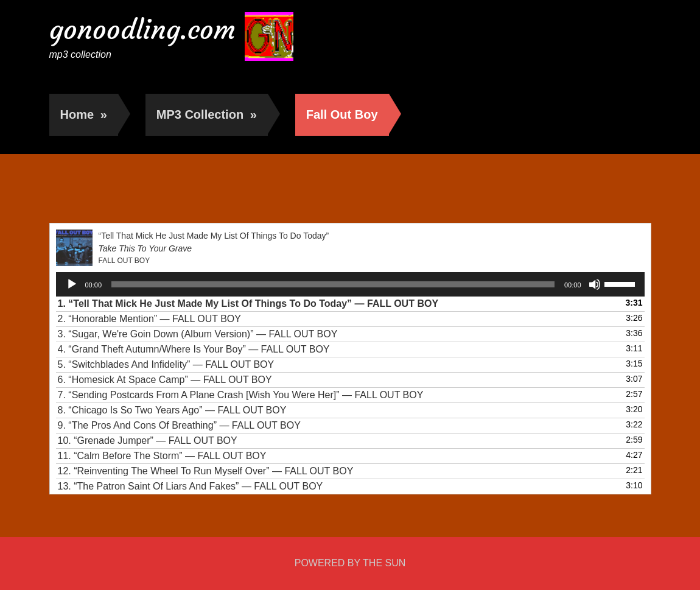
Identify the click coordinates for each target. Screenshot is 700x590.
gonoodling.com (142, 30)
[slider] (333, 284)
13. (191, 486)
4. (194, 349)
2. (149, 319)
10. (148, 441)
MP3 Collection (207, 114)
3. (198, 334)
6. (165, 380)
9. (179, 425)
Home (84, 114)
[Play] (72, 284)
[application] (350, 284)
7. (241, 395)
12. (206, 471)
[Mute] (595, 284)
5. (166, 364)
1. (248, 304)
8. (172, 410)
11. (162, 456)
